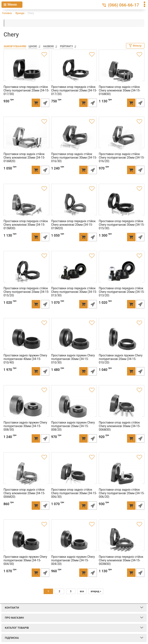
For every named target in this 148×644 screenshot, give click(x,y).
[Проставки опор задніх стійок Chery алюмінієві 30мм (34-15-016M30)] (122, 69)
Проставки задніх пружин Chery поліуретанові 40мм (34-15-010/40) (24, 358)
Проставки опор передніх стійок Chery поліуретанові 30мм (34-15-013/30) (73, 291)
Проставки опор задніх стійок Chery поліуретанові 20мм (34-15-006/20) (121, 492)
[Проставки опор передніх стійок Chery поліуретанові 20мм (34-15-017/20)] (74, 69)
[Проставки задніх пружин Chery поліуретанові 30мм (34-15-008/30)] (26, 404)
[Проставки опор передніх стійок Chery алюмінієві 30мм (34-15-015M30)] (26, 203)
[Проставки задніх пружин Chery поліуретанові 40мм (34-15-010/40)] (26, 337)
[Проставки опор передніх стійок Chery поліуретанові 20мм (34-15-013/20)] (122, 270)
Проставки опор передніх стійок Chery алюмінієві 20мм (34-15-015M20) (72, 224)
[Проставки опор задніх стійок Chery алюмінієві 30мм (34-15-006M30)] (122, 404)
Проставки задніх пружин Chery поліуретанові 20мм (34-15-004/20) (72, 559)
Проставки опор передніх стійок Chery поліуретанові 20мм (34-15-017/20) (73, 89)
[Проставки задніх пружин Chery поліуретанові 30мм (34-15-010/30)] (74, 337)
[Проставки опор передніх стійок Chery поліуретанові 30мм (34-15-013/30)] (74, 270)
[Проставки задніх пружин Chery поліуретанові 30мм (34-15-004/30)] (26, 538)
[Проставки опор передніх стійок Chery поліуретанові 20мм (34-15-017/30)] (26, 69)
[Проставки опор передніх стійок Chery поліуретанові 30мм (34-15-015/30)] (122, 203)
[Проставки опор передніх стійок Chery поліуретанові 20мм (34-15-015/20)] (26, 270)
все (82, 591)
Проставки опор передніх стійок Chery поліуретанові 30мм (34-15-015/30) (121, 224)
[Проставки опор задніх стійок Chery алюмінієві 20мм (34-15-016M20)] (26, 136)
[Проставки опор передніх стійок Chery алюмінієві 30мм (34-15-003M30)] (122, 538)
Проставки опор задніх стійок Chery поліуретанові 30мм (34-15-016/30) (73, 156)
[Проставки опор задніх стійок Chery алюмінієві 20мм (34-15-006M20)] (26, 471)
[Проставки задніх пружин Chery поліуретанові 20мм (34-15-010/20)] (122, 337)
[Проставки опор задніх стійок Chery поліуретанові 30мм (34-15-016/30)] (74, 136)
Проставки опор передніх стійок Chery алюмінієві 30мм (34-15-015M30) (25, 224)
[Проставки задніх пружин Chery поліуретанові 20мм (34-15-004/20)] (74, 538)
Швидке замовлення (46, 102)
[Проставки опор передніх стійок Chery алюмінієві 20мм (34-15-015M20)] (74, 203)
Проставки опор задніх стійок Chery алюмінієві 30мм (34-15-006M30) (119, 425)
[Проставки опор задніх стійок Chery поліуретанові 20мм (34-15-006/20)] (122, 471)
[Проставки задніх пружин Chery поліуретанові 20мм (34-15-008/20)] (74, 404)
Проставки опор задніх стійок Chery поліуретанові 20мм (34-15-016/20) (121, 156)
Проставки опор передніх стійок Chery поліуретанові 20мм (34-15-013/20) (121, 291)
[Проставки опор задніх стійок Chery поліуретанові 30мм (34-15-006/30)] (74, 471)
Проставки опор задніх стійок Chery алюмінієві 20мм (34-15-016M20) (23, 156)
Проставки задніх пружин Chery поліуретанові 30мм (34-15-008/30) (24, 425)
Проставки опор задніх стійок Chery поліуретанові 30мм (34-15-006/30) (73, 492)
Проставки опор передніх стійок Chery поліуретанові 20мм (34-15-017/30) (25, 89)
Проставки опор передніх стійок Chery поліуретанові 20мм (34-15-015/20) (25, 291)
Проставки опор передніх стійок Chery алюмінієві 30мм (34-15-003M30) (120, 559)
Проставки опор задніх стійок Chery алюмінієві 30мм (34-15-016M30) (119, 89)
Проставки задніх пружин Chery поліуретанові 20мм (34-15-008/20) (72, 425)
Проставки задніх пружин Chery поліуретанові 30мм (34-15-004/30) (24, 559)
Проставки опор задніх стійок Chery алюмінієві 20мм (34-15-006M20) (23, 492)
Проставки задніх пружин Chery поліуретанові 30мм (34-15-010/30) (72, 358)
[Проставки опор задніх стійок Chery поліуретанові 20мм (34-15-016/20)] (122, 136)
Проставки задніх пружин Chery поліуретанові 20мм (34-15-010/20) (120, 358)
